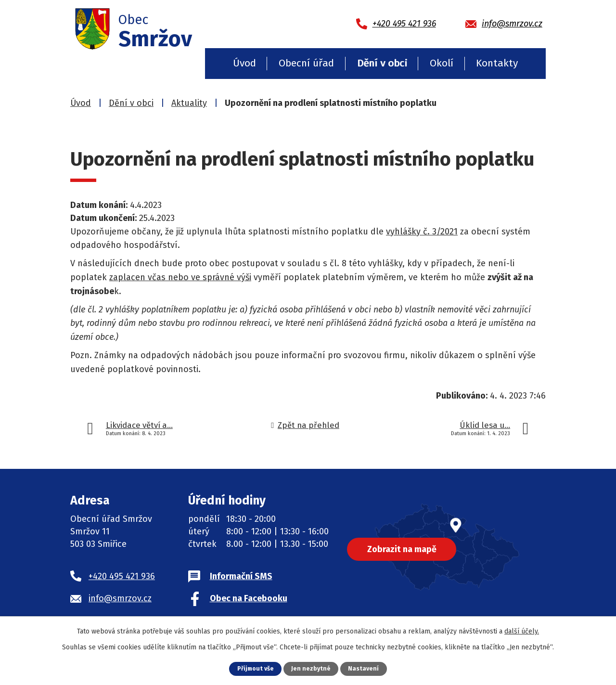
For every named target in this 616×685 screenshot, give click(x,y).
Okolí (442, 63)
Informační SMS (241, 576)
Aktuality (189, 103)
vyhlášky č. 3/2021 (422, 232)
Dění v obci (382, 63)
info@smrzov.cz (120, 598)
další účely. (522, 631)
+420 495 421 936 (122, 576)
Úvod (244, 63)
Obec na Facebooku (249, 598)
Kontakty (497, 63)
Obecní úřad (306, 63)
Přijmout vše (255, 668)
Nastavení (364, 668)
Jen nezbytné (312, 668)
